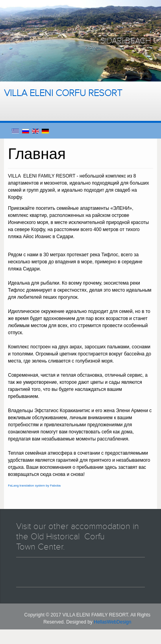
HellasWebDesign (112, 622)
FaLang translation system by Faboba (34, 486)
